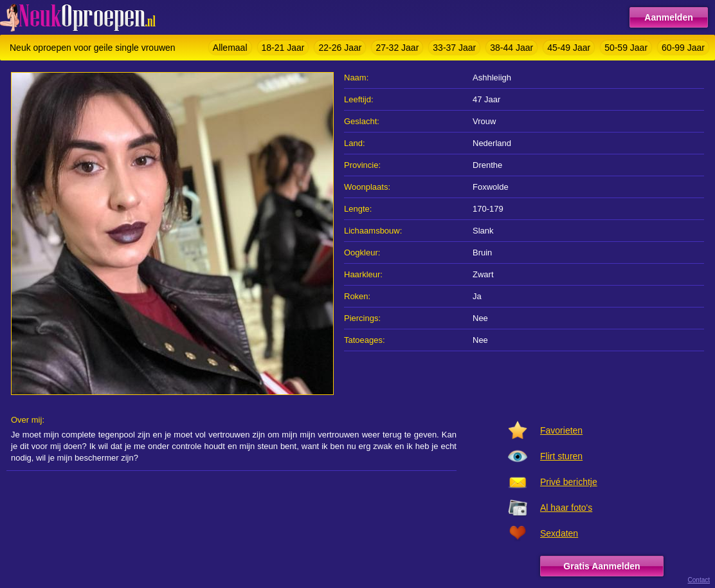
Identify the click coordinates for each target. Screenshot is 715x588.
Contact (699, 580)
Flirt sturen (561, 456)
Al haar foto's (566, 508)
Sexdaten (559, 533)
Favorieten (561, 430)
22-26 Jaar (340, 48)
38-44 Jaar (511, 48)
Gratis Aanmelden (602, 566)
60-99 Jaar (683, 48)
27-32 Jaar (397, 48)
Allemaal (230, 48)
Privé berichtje (569, 482)
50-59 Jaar (626, 48)
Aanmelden (668, 17)
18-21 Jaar (283, 48)
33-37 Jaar (454, 48)
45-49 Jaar (569, 48)
